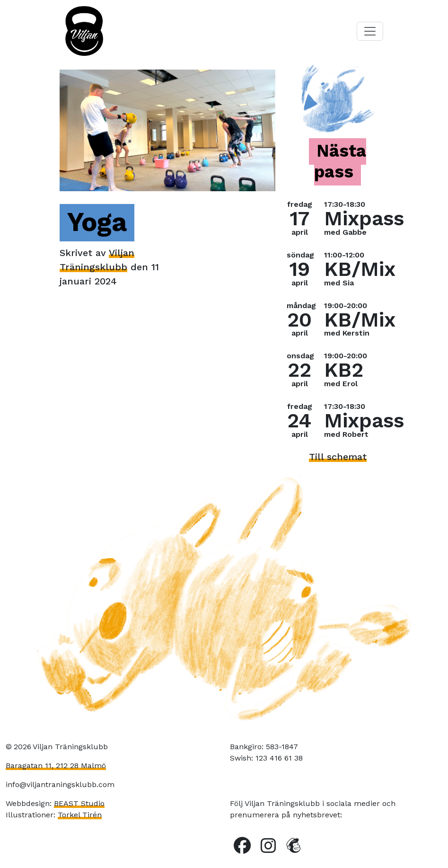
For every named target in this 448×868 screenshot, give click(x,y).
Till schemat (338, 457)
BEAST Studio (79, 803)
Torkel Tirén (80, 815)
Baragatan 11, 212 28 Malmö (56, 766)
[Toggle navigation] (370, 31)
